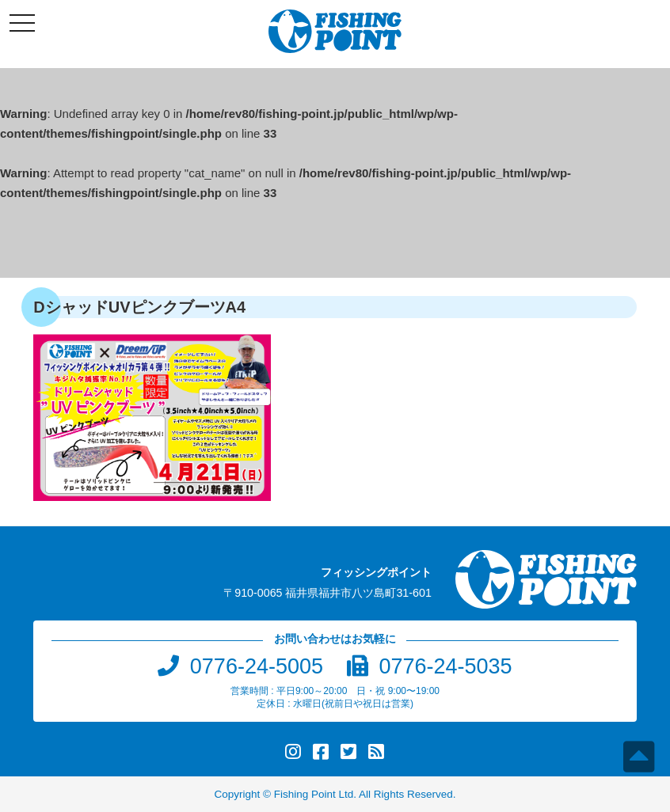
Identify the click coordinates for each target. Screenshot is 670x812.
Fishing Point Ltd (314, 794)
